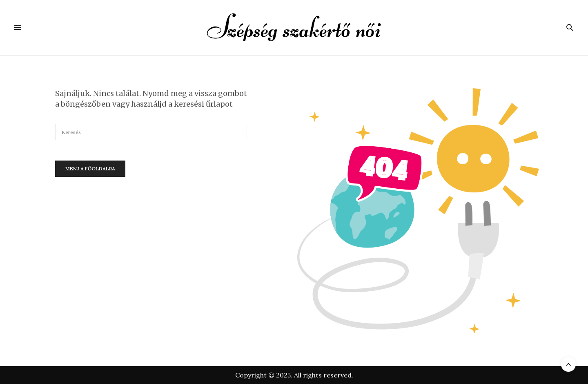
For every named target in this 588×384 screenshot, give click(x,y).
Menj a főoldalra (90, 169)
